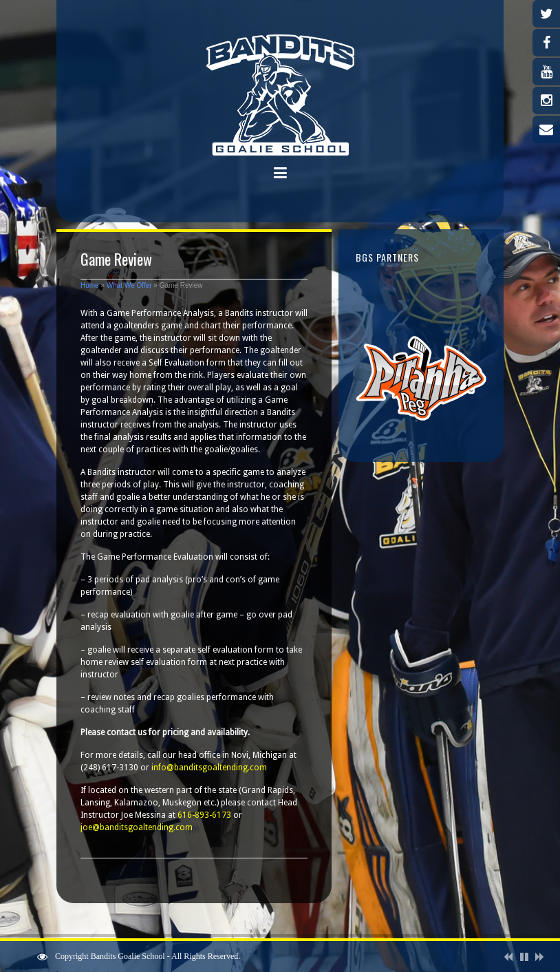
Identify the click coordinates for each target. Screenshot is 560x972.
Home (90, 285)
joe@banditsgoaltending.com (137, 827)
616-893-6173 (204, 815)
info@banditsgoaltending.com (209, 768)
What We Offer (129, 285)
